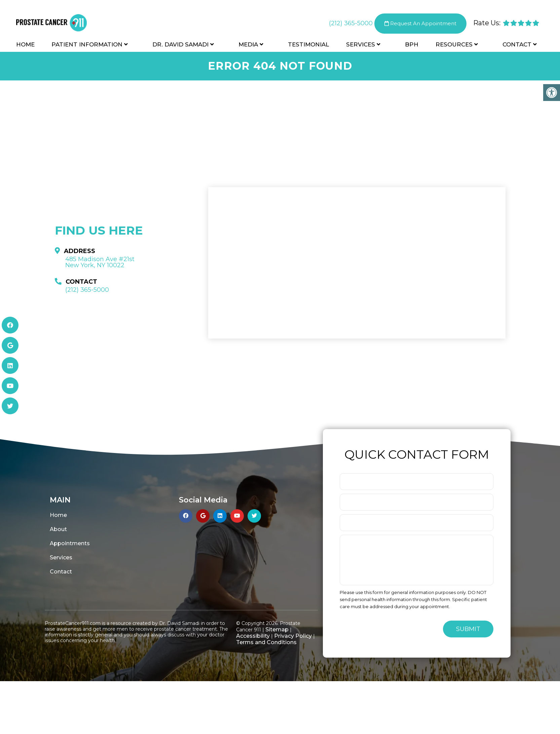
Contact (517, 44)
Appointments (70, 543)
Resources (454, 44)
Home (25, 44)
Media (248, 44)
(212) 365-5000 (351, 23)
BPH (412, 44)
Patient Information (87, 44)
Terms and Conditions (266, 642)
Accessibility (253, 636)
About (58, 529)
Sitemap (277, 630)
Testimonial (308, 44)
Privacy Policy (293, 636)
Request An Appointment (420, 23)
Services (361, 44)
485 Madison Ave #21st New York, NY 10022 (100, 262)
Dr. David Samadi (180, 44)
